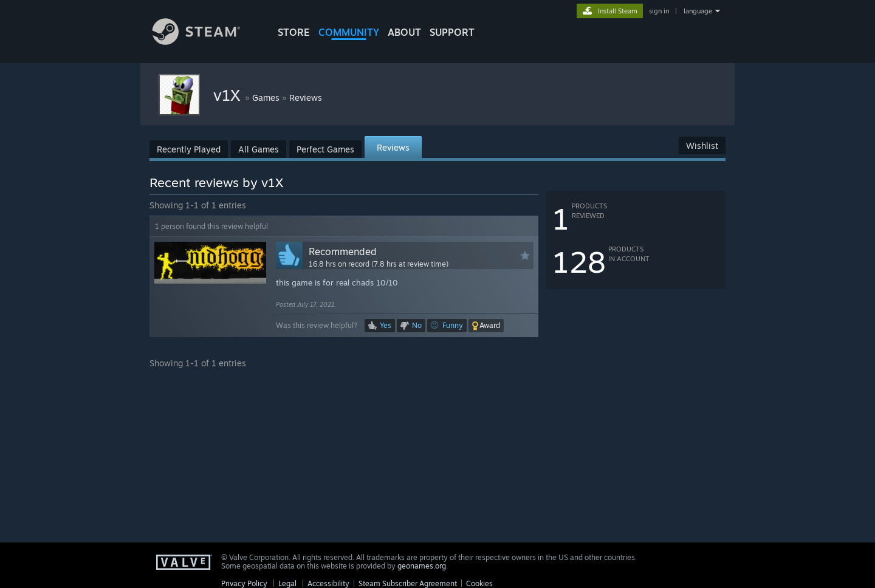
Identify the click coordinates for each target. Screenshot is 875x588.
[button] (486, 326)
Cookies (479, 583)
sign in (659, 11)
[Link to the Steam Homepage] (205, 42)
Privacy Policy (244, 583)
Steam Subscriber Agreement (408, 583)
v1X (229, 95)
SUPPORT (452, 32)
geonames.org (422, 566)
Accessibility (328, 583)
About (404, 32)
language (698, 11)
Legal (287, 583)
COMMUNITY (349, 32)
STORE (294, 32)
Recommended (343, 251)
